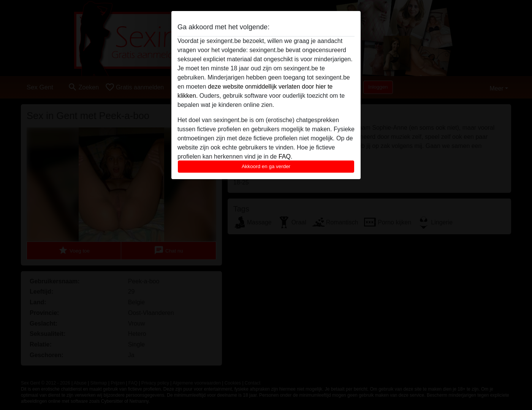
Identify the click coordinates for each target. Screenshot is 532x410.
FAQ (285, 157)
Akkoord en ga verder (266, 166)
